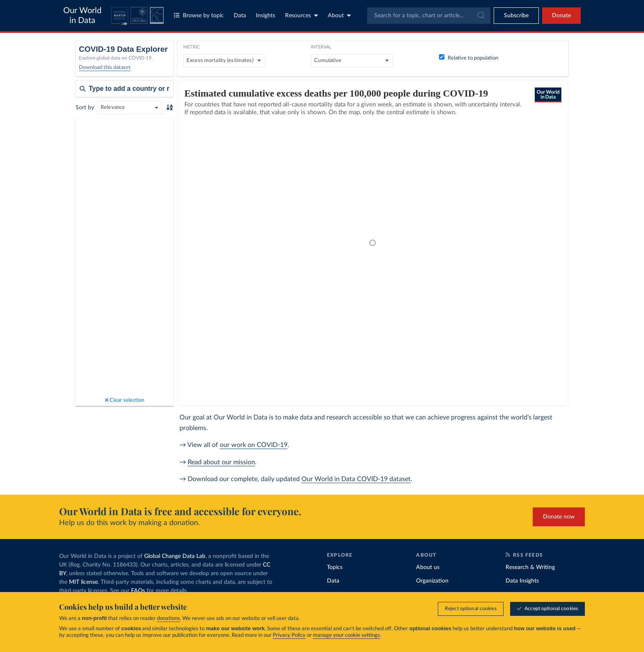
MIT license (83, 582)
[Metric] (224, 61)
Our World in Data (82, 16)
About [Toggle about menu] (339, 15)
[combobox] (429, 16)
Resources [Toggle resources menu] (301, 15)
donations (168, 619)
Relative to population (469, 58)
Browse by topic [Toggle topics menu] (199, 15)
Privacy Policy (289, 635)
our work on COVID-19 (254, 445)
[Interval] (352, 61)
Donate (561, 16)
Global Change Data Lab (175, 556)
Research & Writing (530, 567)
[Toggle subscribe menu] (516, 16)
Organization (432, 581)
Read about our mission (221, 462)
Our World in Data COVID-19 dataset (356, 479)
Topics (335, 567)
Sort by (85, 108)
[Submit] (480, 16)
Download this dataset (105, 68)
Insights (266, 16)
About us (428, 567)
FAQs (138, 591)
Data (240, 16)
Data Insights (522, 581)
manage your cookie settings (346, 635)
